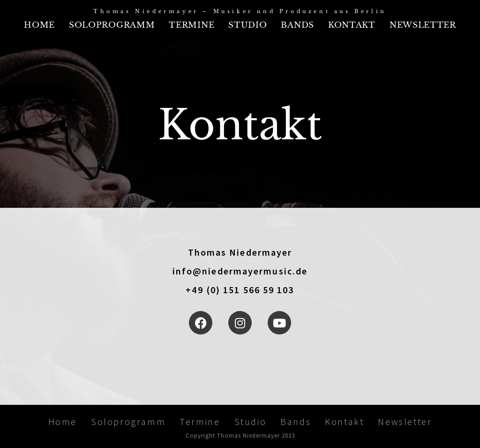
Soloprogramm (112, 25)
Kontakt (352, 25)
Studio (247, 25)
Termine (191, 25)
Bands (297, 25)
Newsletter (423, 25)
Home (39, 25)
